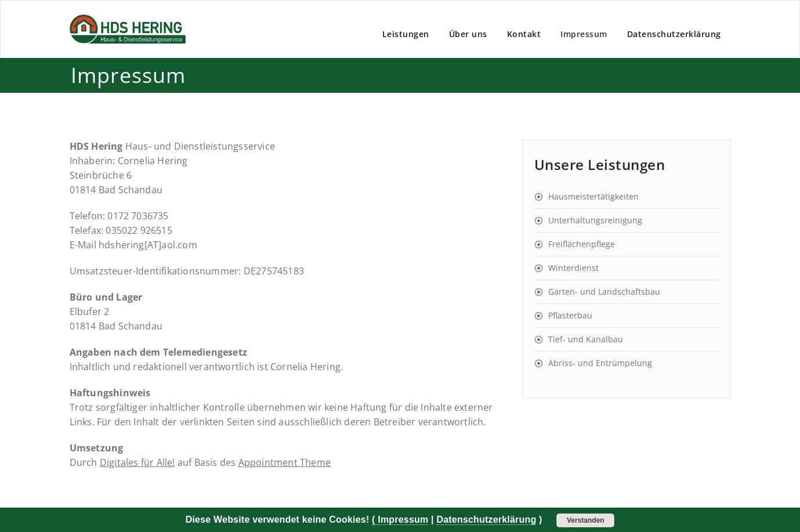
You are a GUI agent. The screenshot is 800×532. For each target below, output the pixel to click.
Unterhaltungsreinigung (595, 220)
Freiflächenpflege (582, 244)
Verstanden (586, 520)
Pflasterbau (570, 315)
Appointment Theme (285, 462)
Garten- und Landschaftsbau (604, 292)
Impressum (584, 34)
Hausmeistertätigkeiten (593, 196)
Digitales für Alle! (137, 462)
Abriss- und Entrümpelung (600, 363)
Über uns (468, 34)
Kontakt (524, 34)
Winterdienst (573, 268)
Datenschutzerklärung (674, 34)
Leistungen (406, 34)
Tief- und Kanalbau (586, 339)
